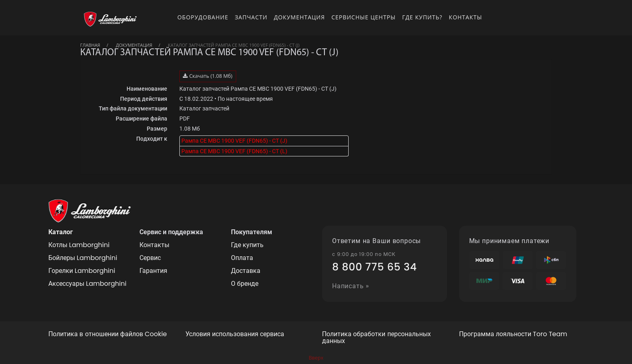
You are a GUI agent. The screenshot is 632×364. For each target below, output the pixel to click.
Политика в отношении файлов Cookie (108, 334)
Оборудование (203, 17)
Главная (90, 45)
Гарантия (153, 271)
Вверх (316, 358)
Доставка (246, 271)
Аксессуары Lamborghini (87, 284)
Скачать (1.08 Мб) (208, 76)
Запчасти (251, 17)
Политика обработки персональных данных (376, 338)
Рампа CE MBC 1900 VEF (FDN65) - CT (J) (234, 141)
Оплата (242, 258)
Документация (299, 17)
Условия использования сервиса (235, 334)
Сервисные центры (364, 17)
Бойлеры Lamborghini (83, 258)
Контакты (466, 17)
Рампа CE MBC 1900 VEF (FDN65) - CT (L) (234, 151)
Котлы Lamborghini (79, 245)
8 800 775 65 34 (374, 267)
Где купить (247, 245)
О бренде (245, 284)
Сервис (150, 258)
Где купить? (422, 17)
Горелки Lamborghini (82, 271)
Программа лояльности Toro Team (513, 334)
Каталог (61, 232)
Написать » (351, 286)
